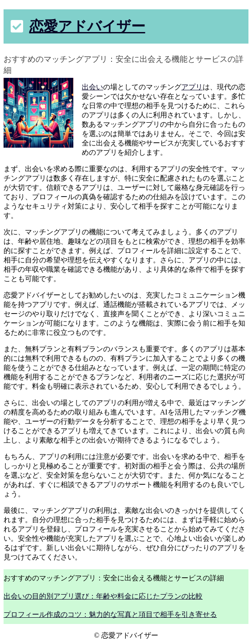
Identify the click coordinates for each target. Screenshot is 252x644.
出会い (92, 87)
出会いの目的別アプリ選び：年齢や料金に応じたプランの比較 (103, 596)
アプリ (192, 87)
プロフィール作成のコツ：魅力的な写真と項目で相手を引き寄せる (110, 614)
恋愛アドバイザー (87, 26)
